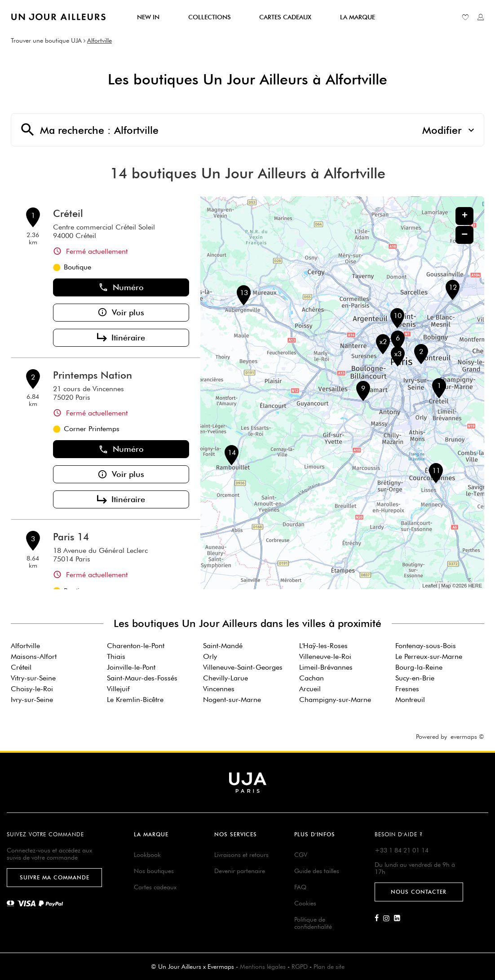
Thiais (116, 656)
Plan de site (329, 967)
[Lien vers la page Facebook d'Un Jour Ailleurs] (379, 918)
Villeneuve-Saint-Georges (243, 667)
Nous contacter (419, 892)
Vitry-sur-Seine (33, 678)
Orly (210, 656)
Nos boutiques (154, 871)
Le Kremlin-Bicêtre (135, 700)
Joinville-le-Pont (131, 667)
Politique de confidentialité (313, 923)
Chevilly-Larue (225, 678)
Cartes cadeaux (155, 887)
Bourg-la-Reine (419, 667)
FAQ (300, 887)
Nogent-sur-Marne (232, 700)
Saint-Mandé (223, 646)
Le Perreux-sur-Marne (429, 656)
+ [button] (465, 216)
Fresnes (407, 689)
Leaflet (430, 586)
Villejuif (118, 689)
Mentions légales (263, 967)
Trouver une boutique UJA (46, 40)
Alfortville (99, 40)
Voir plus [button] (121, 313)
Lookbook (147, 855)
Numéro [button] (121, 287)
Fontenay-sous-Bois (426, 646)
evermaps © (467, 737)
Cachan (312, 678)
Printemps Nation (93, 375)
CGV (301, 855)
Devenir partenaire (240, 871)
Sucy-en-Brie (415, 678)
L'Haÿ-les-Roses (323, 646)
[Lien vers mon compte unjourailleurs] (481, 17)
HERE (475, 586)
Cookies (305, 903)
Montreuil (410, 700)
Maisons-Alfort (34, 656)
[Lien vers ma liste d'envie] (465, 17)
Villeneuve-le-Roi (325, 656)
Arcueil (310, 689)
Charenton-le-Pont (136, 646)
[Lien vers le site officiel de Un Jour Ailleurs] (58, 17)
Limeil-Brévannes (326, 667)
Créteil (68, 213)
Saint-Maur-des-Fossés (142, 678)
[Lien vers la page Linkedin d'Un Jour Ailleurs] (399, 918)
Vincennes (219, 689)
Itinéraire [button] (121, 338)
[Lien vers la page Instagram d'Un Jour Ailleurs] (389, 918)
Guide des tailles (317, 871)
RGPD (300, 967)
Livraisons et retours (241, 855)
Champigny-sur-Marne (335, 700)
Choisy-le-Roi (32, 689)
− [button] (464, 235)
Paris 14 (71, 537)
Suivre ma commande (55, 877)
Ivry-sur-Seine (32, 700)
